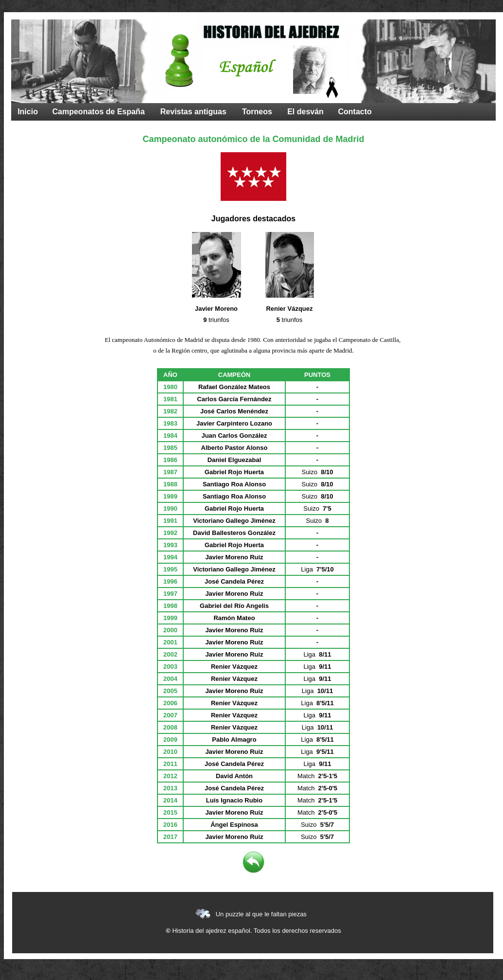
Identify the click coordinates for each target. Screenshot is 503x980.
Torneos (257, 112)
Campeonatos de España (99, 112)
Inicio (28, 112)
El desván (305, 112)
